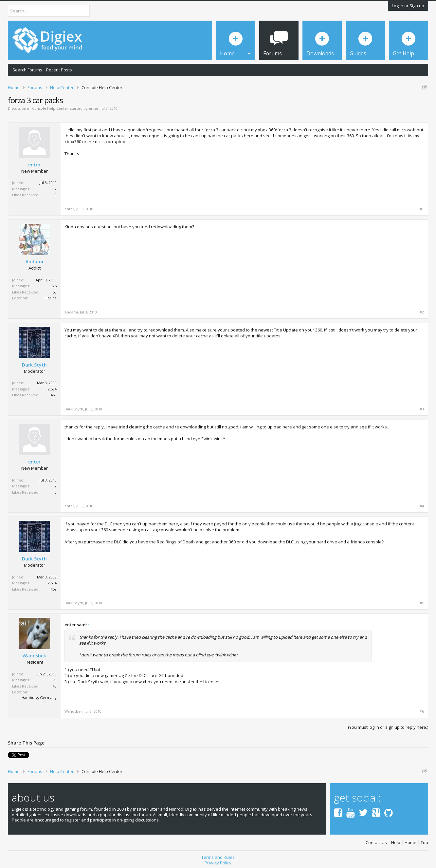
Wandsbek (34, 656)
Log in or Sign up (408, 6)
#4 (422, 506)
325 (54, 286)
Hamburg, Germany (39, 698)
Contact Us (376, 843)
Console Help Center (50, 108)
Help (396, 843)
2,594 (52, 389)
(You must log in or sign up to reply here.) (388, 727)
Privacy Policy (218, 863)
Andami (34, 262)
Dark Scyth (34, 365)
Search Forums (27, 70)
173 (54, 680)
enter (94, 108)
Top (424, 843)
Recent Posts (59, 70)
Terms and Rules (218, 857)
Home (410, 843)
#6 (422, 711)
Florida (51, 298)
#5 (422, 603)
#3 (422, 409)
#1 (422, 209)
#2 (422, 312)
